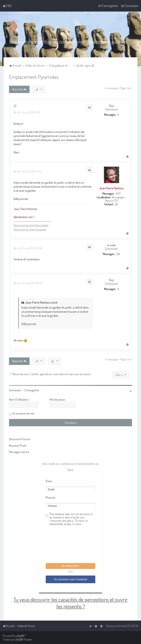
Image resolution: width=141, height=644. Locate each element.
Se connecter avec (70, 579)
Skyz (112, 106)
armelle (111, 245)
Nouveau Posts (18, 445)
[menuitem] (7, 6)
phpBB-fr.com (24, 639)
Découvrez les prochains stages (31, 225)
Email (49, 481)
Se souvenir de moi (23, 413)
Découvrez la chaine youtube (30, 229)
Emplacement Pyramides (34, 77)
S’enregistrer (32, 390)
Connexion (15, 390)
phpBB (20, 636)
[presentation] (74, 545)
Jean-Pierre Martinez (111, 188)
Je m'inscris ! (70, 566)
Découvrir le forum (20, 439)
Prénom (50, 497)
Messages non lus (19, 452)
